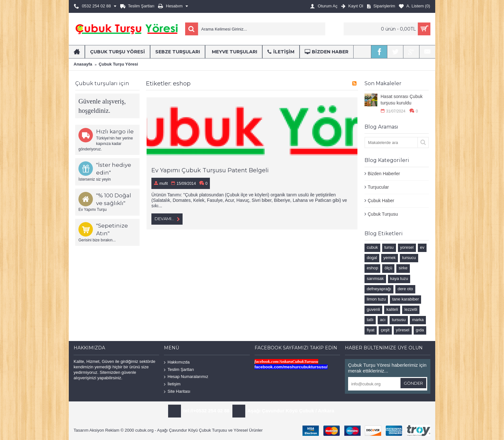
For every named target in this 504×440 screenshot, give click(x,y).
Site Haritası (177, 391)
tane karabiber (405, 299)
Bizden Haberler (384, 174)
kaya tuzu (399, 278)
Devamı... (167, 219)
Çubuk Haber (381, 201)
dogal (372, 258)
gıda (420, 330)
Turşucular (378, 187)
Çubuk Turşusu (383, 214)
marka (418, 320)
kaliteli (392, 309)
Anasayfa (83, 64)
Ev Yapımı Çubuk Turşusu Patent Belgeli (210, 170)
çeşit (385, 330)
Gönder (413, 383)
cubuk (372, 247)
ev (422, 247)
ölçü (388, 268)
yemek (390, 258)
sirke (403, 268)
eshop (372, 268)
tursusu (399, 320)
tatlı (370, 320)
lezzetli (411, 309)
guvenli (373, 309)
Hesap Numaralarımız (186, 377)
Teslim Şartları (179, 370)
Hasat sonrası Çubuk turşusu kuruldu (402, 100)
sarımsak (375, 278)
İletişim (172, 384)
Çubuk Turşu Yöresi (118, 64)
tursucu (409, 258)
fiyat (371, 330)
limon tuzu (376, 299)
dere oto (405, 289)
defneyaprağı (379, 289)
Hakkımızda (177, 362)
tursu (389, 247)
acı (383, 320)
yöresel (403, 330)
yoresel (407, 247)
